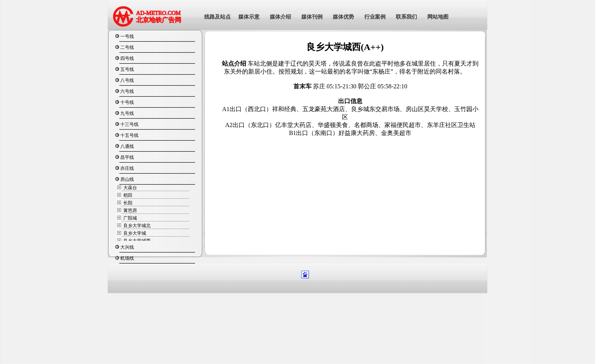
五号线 (127, 69)
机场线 (127, 258)
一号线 (127, 36)
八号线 (127, 80)
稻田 (127, 195)
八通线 (127, 146)
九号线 (127, 113)
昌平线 (127, 157)
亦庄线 (127, 168)
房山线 (127, 179)
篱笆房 (130, 210)
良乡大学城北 (136, 226)
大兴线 (127, 247)
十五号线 (129, 135)
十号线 (127, 102)
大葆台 (130, 188)
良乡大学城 (134, 233)
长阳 (127, 203)
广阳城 (130, 218)
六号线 (127, 91)
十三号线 (129, 124)
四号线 (127, 58)
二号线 (127, 47)
